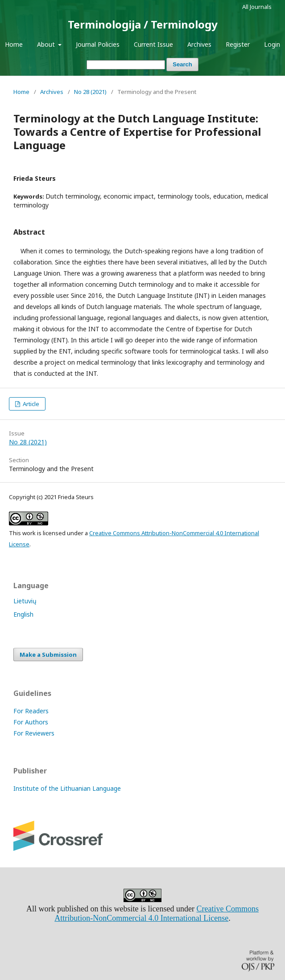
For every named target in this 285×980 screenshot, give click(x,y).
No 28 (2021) (90, 92)
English (23, 614)
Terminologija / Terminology (143, 24)
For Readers (31, 711)
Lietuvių (25, 601)
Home (14, 44)
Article (30, 404)
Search (182, 64)
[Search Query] (126, 65)
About (47, 44)
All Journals (257, 7)
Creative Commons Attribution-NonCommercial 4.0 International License (157, 913)
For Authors (31, 722)
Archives (199, 44)
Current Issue (153, 44)
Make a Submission (48, 655)
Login (272, 44)
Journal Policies (98, 44)
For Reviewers (34, 733)
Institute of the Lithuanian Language (67, 788)
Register (238, 44)
